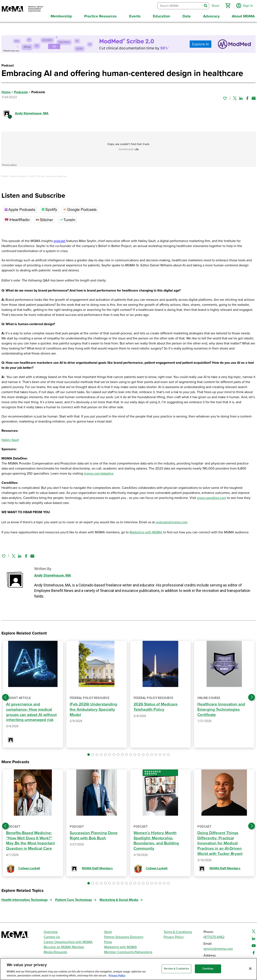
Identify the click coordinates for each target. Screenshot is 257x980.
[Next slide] (252, 696)
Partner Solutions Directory (124, 936)
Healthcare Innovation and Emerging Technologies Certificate (222, 708)
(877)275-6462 (214, 936)
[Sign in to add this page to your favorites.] (225, 97)
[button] (227, 5)
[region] (128, 969)
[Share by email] (254, 97)
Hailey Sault (10, 438)
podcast (60, 239)
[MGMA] (22, 9)
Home (6, 91)
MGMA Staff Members (97, 867)
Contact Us (52, 936)
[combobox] (179, 5)
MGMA (5, 175)
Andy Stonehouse (32, 112)
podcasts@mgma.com (172, 521)
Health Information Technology (25, 898)
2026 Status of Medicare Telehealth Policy (157, 705)
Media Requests (55, 951)
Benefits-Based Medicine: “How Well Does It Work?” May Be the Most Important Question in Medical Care (31, 839)
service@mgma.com (218, 947)
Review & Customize (176, 969)
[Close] (250, 969)
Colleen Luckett (29, 867)
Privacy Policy (174, 936)
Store (108, 930)
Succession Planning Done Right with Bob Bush (94, 834)
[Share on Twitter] (235, 97)
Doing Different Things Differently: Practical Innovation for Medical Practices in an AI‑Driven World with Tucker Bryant (221, 842)
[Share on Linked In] (241, 97)
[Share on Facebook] (247, 97)
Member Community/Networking (128, 951)
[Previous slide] (5, 696)
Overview (51, 930)
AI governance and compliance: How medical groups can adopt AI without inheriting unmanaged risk (32, 710)
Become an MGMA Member (64, 946)
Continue (208, 969)
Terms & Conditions (178, 930)
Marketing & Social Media (119, 898)
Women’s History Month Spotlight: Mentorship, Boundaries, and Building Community (157, 839)
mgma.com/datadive (99, 472)
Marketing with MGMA (146, 531)
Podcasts (21, 91)
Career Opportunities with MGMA (68, 941)
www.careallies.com (212, 496)
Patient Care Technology (74, 898)
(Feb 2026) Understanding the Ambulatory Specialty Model (94, 708)
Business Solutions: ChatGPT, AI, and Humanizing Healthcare (38, 175)
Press (108, 941)
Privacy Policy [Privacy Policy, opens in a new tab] (117, 976)
